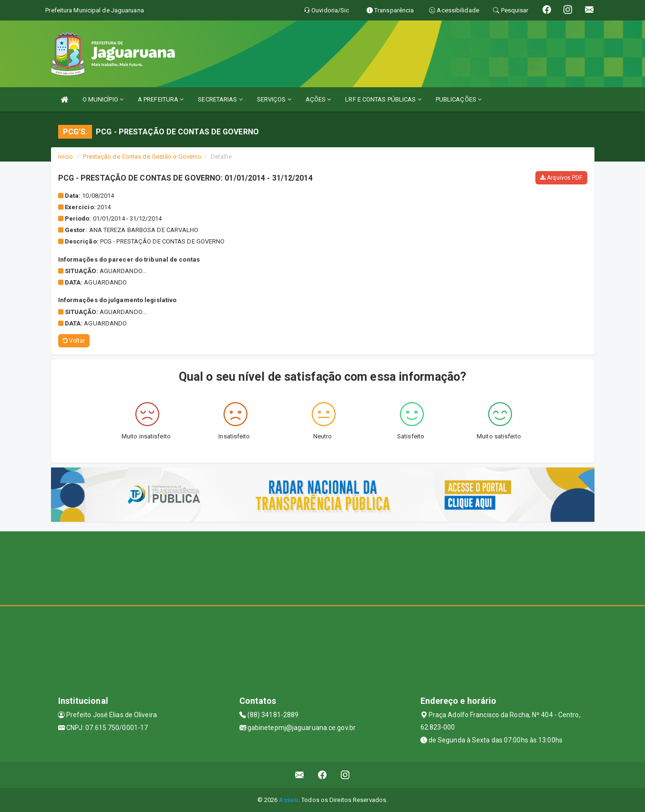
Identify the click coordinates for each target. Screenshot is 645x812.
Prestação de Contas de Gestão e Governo (142, 157)
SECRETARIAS (220, 99)
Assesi (289, 800)
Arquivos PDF (561, 178)
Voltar (74, 341)
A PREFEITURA (161, 99)
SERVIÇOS (274, 99)
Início (66, 157)
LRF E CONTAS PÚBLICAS (383, 99)
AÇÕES (318, 99)
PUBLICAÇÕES (459, 99)
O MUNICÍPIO (103, 99)
